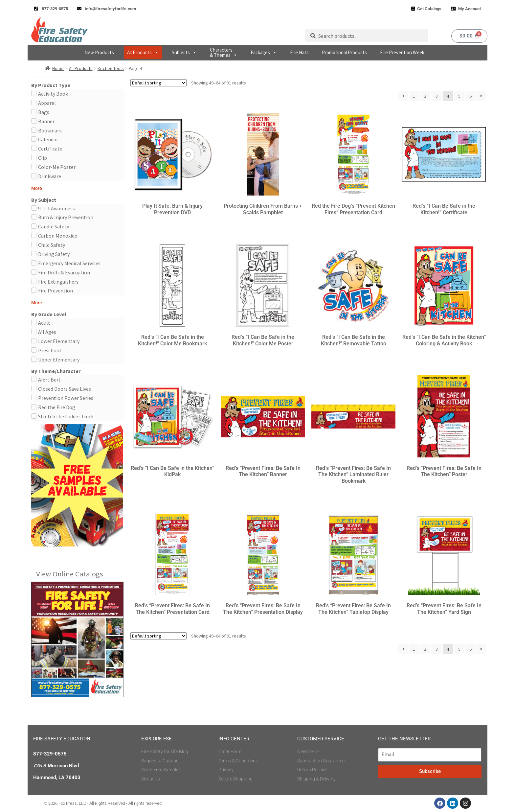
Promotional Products (344, 52)
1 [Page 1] (414, 96)
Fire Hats (299, 52)
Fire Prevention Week (402, 52)
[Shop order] (158, 83)
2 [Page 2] (425, 96)
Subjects (184, 53)
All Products (143, 53)
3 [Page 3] (437, 96)
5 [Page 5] (459, 96)
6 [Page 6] (470, 96)
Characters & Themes (224, 52)
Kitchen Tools (111, 68)
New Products (99, 52)
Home (58, 68)
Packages (264, 53)
